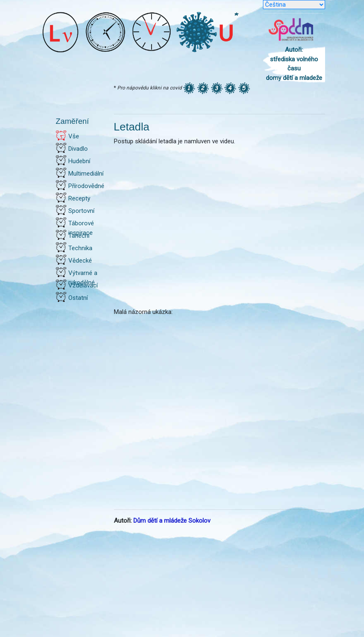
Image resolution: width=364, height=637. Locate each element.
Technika (80, 248)
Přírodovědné (86, 186)
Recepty (79, 198)
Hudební (79, 161)
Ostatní (78, 298)
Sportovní (81, 211)
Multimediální (86, 174)
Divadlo (78, 149)
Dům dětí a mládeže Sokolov (172, 521)
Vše (74, 136)
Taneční (79, 236)
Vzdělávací (83, 285)
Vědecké (80, 261)
